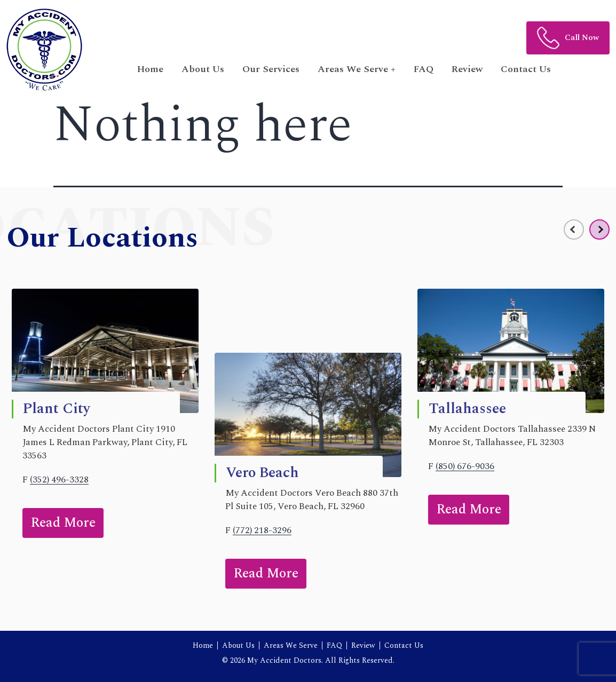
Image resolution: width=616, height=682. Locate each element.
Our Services (271, 69)
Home (150, 69)
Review (467, 69)
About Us (203, 69)
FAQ (424, 69)
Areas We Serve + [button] (357, 69)
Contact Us (526, 69)
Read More (63, 523)
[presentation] (574, 229)
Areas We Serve (291, 645)
